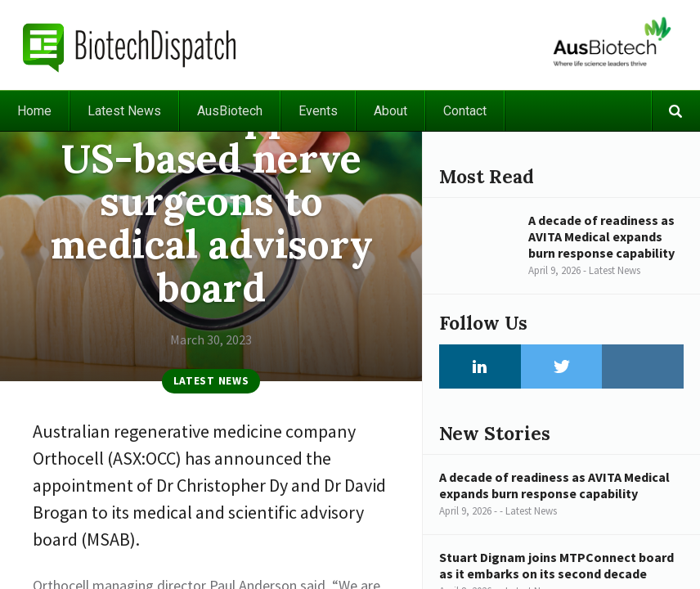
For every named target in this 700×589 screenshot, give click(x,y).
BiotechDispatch (130, 45)
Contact (465, 111)
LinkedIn (480, 366)
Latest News (124, 111)
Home (34, 111)
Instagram (643, 366)
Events (318, 111)
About (390, 111)
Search (675, 111)
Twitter (562, 366)
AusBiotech (230, 111)
